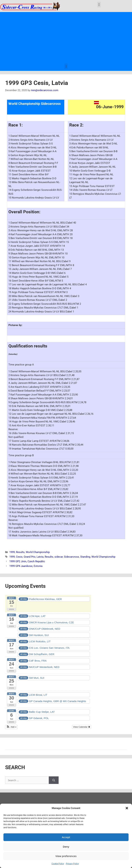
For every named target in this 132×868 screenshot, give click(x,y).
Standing (85, 557)
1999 (12, 552)
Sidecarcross (71, 557)
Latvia (40, 557)
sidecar (59, 557)
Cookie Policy (58, 864)
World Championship (38, 552)
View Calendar (82, 727)
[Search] (54, 780)
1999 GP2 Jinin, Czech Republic (27, 561)
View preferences (66, 856)
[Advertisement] (66, 38)
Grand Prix (30, 557)
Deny (66, 847)
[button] (127, 808)
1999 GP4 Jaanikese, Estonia (26, 566)
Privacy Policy (72, 864)
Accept (66, 837)
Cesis (19, 557)
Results (20, 552)
